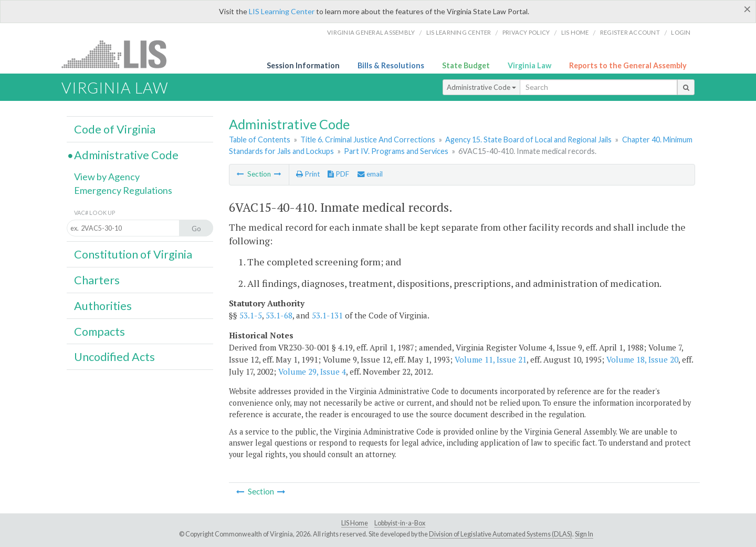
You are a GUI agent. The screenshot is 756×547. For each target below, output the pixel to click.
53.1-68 (279, 315)
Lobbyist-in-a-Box (400, 523)
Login (681, 32)
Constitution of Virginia (133, 254)
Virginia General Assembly (371, 32)
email (370, 174)
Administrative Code (481, 87)
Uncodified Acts (114, 357)
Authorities (103, 306)
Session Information (303, 65)
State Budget (466, 65)
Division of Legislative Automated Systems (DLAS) (501, 534)
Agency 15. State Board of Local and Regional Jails (528, 140)
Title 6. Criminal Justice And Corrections (368, 140)
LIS (120, 54)
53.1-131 (327, 315)
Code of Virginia (115, 129)
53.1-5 (251, 315)
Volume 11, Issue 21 (491, 359)
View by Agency (107, 177)
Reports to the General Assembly (628, 65)
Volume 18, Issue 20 (642, 359)
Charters (97, 280)
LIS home (575, 32)
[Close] (747, 9)
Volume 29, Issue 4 (312, 371)
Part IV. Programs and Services (396, 151)
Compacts (99, 332)
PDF (338, 174)
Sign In (584, 534)
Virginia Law (529, 65)
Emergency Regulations (123, 190)
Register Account (630, 32)
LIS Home (355, 523)
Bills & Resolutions (391, 65)
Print (308, 174)
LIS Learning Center (282, 11)
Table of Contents (260, 140)
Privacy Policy (526, 32)
